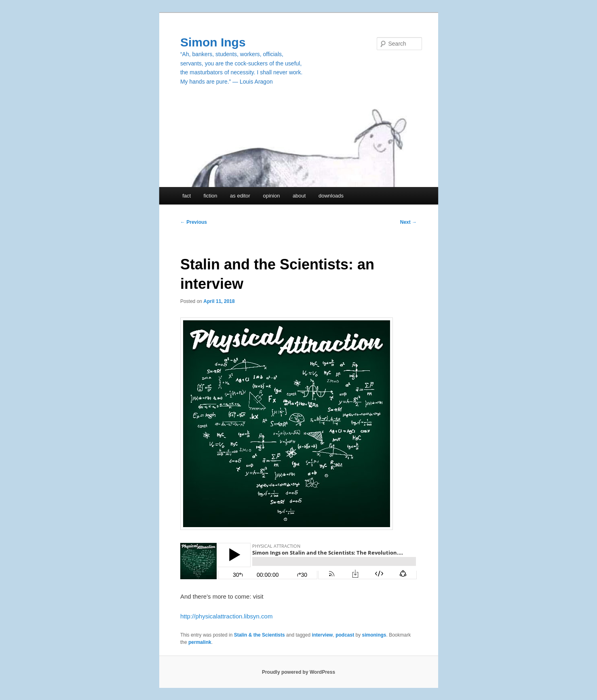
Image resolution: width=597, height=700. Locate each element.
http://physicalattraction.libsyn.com (226, 616)
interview (322, 635)
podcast (345, 635)
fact (187, 196)
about (299, 196)
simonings (374, 635)
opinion (271, 196)
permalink (200, 642)
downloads (331, 196)
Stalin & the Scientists (259, 635)
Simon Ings (213, 42)
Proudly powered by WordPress (298, 672)
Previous (194, 222)
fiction (211, 196)
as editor (240, 196)
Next (408, 222)
